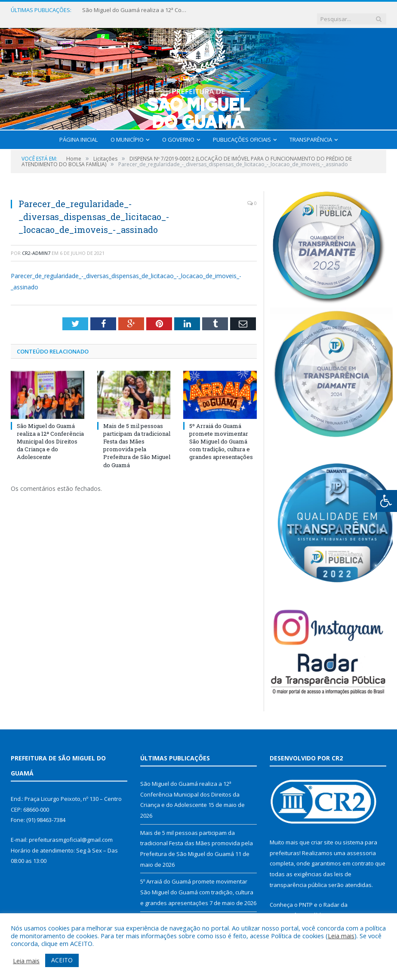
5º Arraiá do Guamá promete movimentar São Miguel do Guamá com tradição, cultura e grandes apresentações (221, 433)
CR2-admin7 (36, 244)
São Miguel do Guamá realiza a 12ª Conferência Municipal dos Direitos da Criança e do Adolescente (134, 10)
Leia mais (341, 936)
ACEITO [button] (62, 960)
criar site (322, 834)
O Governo (178, 131)
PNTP (306, 896)
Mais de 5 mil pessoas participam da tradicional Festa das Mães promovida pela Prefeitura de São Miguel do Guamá (137, 437)
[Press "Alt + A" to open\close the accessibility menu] (386, 501)
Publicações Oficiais (242, 131)
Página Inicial (78, 131)
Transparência (311, 131)
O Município (127, 131)
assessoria (361, 844)
